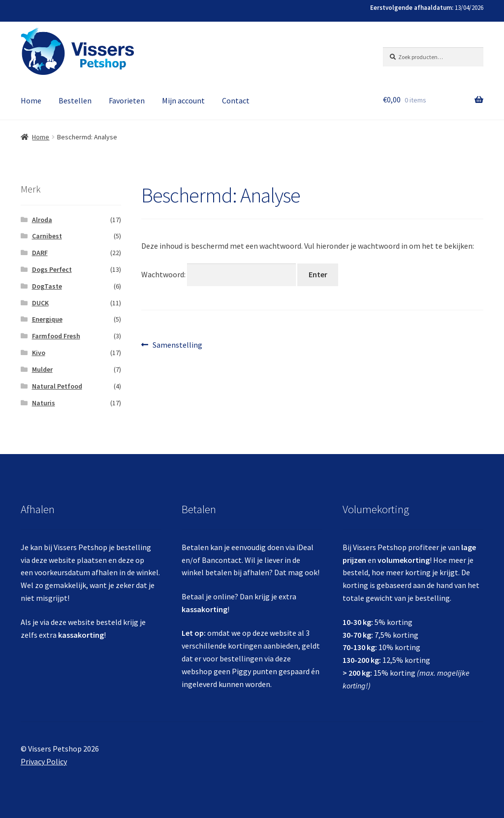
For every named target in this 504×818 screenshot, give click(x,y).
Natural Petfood (57, 386)
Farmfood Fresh (56, 336)
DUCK (40, 303)
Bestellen (75, 100)
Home (31, 100)
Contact (236, 100)
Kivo (39, 353)
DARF (40, 253)
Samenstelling (177, 345)
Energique (47, 319)
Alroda (42, 220)
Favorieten (127, 100)
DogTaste (47, 286)
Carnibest (47, 236)
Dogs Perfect (52, 269)
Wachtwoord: (219, 274)
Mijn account (183, 100)
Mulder (42, 369)
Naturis (44, 403)
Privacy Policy (44, 761)
